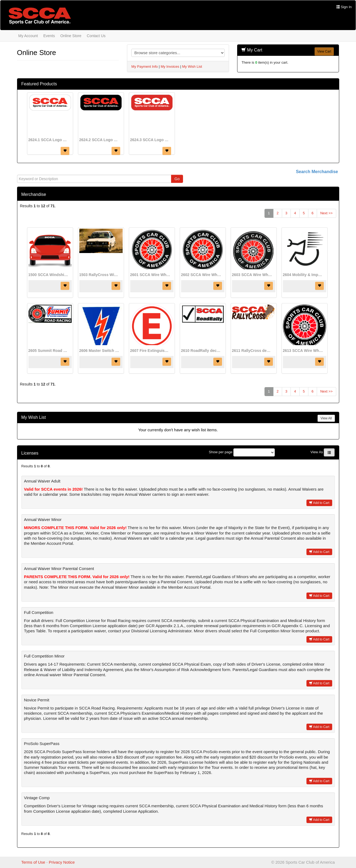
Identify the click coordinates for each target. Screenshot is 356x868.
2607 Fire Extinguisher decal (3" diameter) (151, 351)
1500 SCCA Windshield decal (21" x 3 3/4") (49, 275)
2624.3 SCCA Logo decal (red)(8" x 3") (151, 140)
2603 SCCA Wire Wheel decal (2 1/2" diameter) (252, 275)
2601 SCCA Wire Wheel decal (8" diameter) (151, 275)
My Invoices (170, 67)
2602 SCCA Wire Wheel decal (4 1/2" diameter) (201, 275)
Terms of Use (33, 862)
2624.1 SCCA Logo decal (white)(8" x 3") (49, 140)
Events (49, 36)
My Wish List (192, 67)
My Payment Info (145, 67)
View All (326, 418)
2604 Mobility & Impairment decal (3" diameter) (303, 275)
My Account (28, 36)
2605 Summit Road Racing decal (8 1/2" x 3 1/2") (49, 351)
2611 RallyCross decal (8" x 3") (252, 351)
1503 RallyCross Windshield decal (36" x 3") (100, 275)
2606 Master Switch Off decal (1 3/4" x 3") (100, 351)
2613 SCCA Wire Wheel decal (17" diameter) (303, 351)
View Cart (324, 51)
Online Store (71, 36)
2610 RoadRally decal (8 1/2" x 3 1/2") (201, 351)
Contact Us (96, 36)
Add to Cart (319, 503)
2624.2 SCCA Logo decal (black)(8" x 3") (100, 140)
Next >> (326, 213)
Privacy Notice (62, 862)
